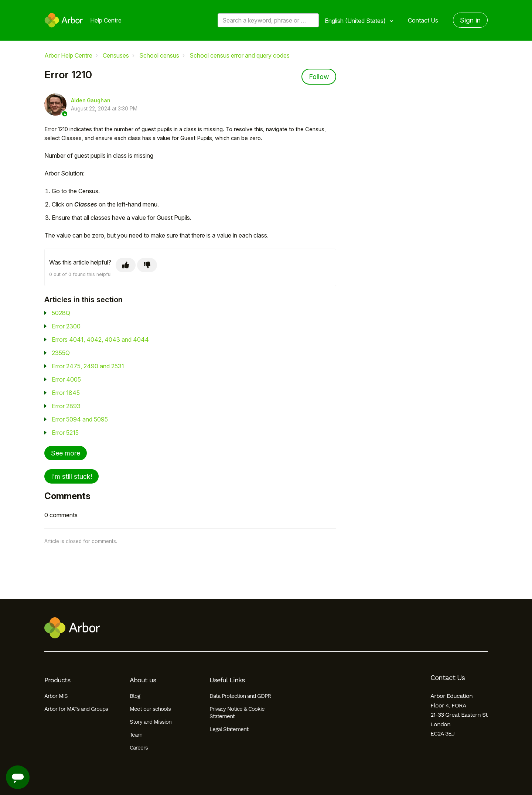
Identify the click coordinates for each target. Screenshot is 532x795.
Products (57, 680)
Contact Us (423, 20)
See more (66, 453)
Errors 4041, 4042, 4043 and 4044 (100, 340)
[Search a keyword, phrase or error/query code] (268, 20)
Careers (139, 748)
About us (143, 680)
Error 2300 (66, 326)
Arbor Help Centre (68, 55)
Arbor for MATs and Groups (79, 709)
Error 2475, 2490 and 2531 (88, 366)
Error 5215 (65, 433)
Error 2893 (66, 406)
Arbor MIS (57, 696)
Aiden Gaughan (91, 100)
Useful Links (227, 680)
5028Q (61, 313)
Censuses (116, 55)
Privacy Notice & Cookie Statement (239, 720)
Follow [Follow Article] (319, 77)
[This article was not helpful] (147, 265)
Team (137, 735)
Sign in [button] (470, 20)
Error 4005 (66, 379)
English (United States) (356, 21)
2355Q (61, 353)
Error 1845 (66, 393)
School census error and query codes (240, 55)
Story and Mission (152, 722)
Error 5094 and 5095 (80, 419)
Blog (135, 696)
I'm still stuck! (71, 476)
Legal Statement (231, 736)
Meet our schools (152, 709)
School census (159, 55)
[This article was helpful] (126, 265)
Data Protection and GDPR (235, 700)
